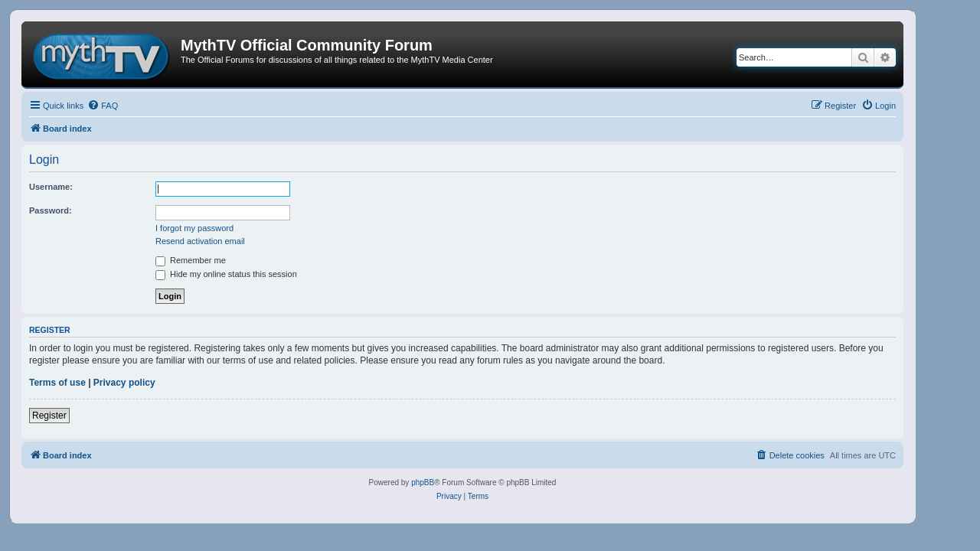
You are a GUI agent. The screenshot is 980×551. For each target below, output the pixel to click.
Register (49, 416)
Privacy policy (124, 383)
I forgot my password (194, 228)
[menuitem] (103, 106)
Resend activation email (200, 241)
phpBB (423, 483)
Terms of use (57, 383)
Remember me (191, 260)
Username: (51, 187)
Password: (51, 210)
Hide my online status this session (226, 274)
